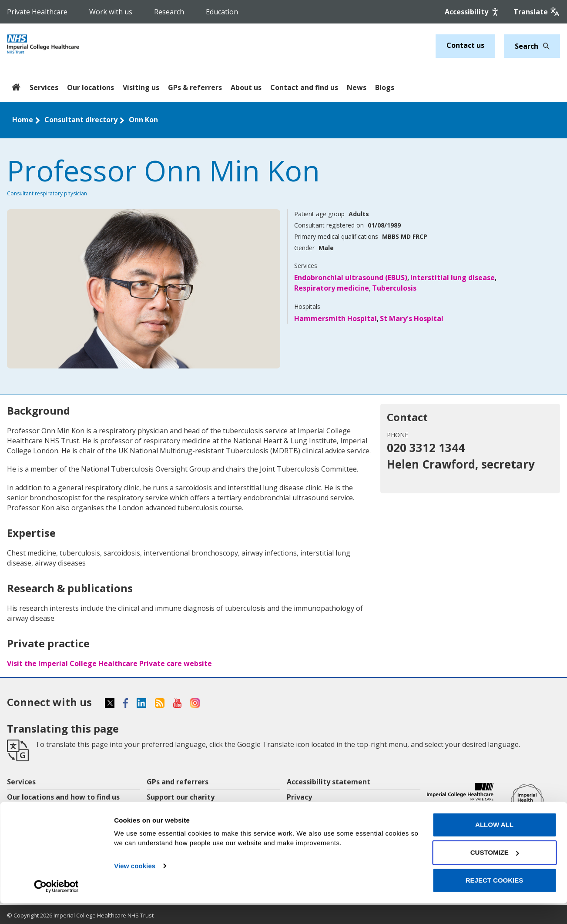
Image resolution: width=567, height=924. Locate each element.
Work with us (111, 12)
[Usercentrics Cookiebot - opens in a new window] (56, 907)
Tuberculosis (394, 288)
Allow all (494, 845)
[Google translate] (537, 12)
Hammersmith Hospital (336, 318)
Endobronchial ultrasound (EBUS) (351, 278)
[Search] (544, 46)
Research (169, 12)
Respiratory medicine (332, 288)
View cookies (135, 887)
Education (222, 12)
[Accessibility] (473, 12)
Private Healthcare (37, 12)
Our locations (91, 87)
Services (44, 87)
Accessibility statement (329, 782)
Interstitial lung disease (453, 278)
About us (246, 87)
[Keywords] (527, 46)
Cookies (301, 812)
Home (23, 120)
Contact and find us (304, 87)
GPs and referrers (178, 782)
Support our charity (181, 797)
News (357, 87)
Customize (495, 873)
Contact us (465, 45)
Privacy (299, 797)
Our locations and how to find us (63, 797)
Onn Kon (143, 120)
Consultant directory (81, 120)
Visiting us (141, 87)
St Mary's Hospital (412, 318)
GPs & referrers (195, 87)
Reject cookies (495, 901)
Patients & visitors (39, 812)
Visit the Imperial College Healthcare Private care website (109, 663)
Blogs (385, 87)
